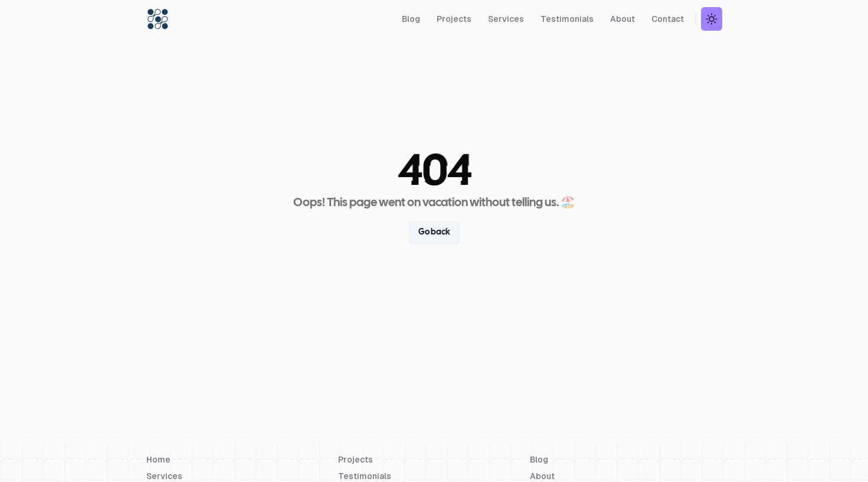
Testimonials (567, 19)
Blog (411, 19)
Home (158, 460)
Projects (454, 19)
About (623, 19)
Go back (434, 232)
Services (506, 19)
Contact (668, 19)
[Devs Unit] (158, 19)
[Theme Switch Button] (712, 19)
